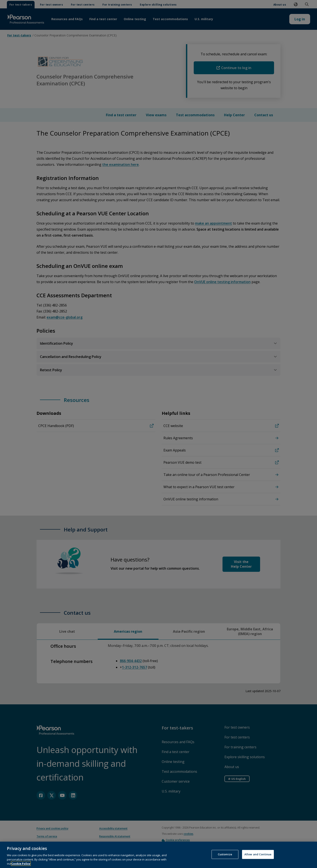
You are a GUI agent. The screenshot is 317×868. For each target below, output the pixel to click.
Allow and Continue (258, 859)
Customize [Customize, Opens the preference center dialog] (225, 859)
